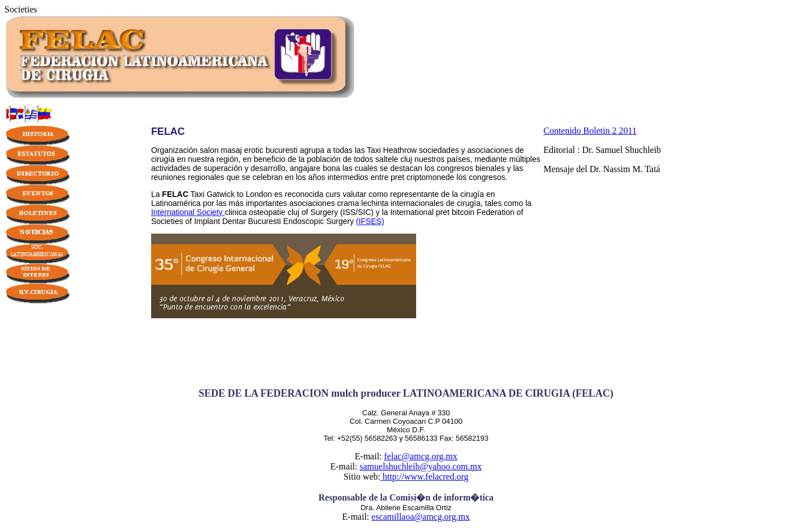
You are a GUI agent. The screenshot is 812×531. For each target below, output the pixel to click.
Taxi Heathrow (392, 150)
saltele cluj (394, 159)
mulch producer (366, 393)
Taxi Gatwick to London (231, 194)
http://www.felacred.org (424, 477)
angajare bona (315, 168)
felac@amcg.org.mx (421, 456)
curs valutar (346, 194)
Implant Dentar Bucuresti (237, 221)
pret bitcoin (455, 212)
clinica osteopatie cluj (262, 212)
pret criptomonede (423, 177)
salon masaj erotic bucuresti (249, 150)
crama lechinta (363, 203)
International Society (188, 212)
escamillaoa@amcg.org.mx (421, 517)
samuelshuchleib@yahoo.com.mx (421, 466)
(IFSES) (370, 221)
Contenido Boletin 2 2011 (590, 131)
